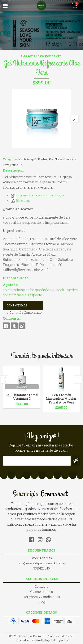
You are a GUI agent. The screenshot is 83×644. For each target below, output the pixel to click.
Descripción (13, 170)
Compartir (12, 318)
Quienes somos (41, 592)
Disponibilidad (16, 278)
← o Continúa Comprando (22, 312)
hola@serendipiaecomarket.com (41, 563)
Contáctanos (17, 305)
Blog (42, 602)
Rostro (42, 159)
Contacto (41, 586)
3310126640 (41, 568)
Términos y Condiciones (42, 597)
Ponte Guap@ (27, 159)
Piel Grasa (56, 159)
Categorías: (11, 159)
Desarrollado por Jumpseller (49, 640)
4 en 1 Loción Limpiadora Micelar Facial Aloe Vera (61, 398)
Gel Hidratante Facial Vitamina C (22, 397)
